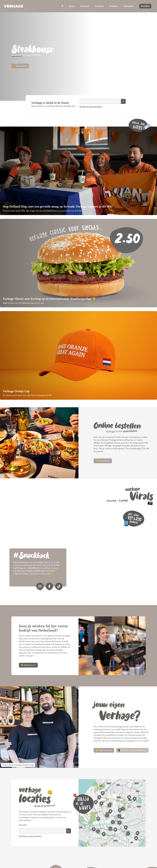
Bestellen (145, 6)
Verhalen (114, 6)
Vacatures (85, 6)
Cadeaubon (128, 6)
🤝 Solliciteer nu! (28, 665)
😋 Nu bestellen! (103, 461)
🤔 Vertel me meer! (104, 750)
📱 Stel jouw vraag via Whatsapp (132, 750)
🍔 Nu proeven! (20, 66)
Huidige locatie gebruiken (91, 107)
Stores (72, 6)
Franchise (99, 6)
